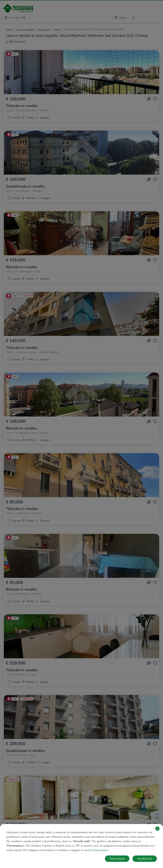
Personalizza (117, 859)
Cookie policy (100, 850)
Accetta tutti (145, 859)
